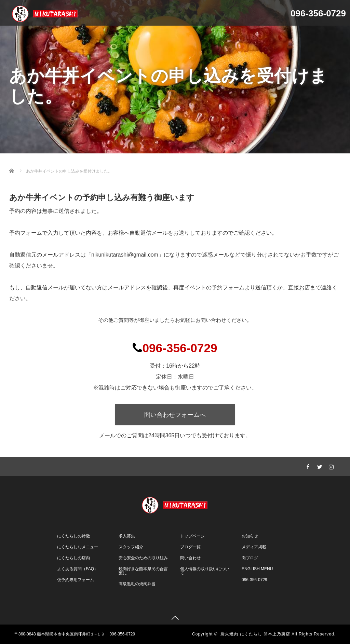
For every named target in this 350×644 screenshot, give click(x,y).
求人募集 (127, 536)
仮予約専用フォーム (76, 580)
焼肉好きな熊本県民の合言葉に (143, 571)
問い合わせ (190, 558)
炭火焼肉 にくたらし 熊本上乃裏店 (255, 634)
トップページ (192, 536)
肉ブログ (250, 558)
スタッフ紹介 (131, 547)
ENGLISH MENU (257, 569)
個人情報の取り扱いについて (205, 571)
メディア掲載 (254, 547)
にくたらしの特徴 (73, 536)
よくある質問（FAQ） (78, 569)
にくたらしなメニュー (78, 547)
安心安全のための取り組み (143, 558)
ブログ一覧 (190, 547)
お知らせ (250, 536)
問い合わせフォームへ (175, 415)
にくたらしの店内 (73, 558)
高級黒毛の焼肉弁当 (137, 584)
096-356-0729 (254, 580)
